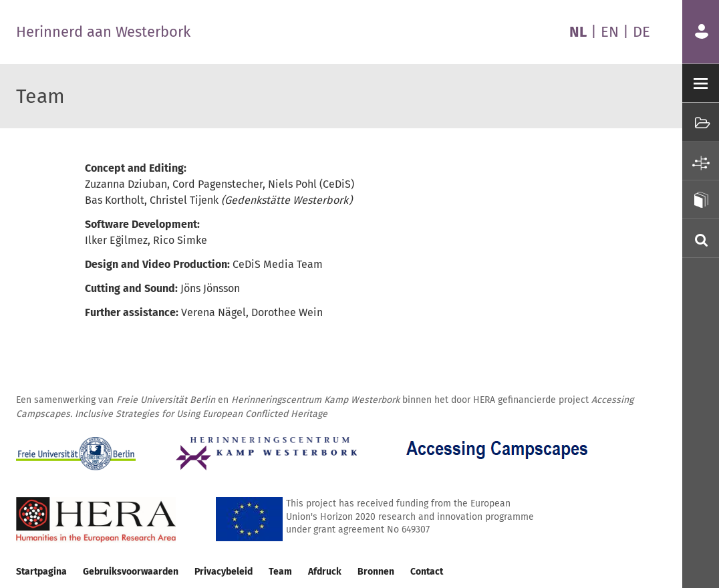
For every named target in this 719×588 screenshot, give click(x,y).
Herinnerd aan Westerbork (103, 32)
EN (610, 32)
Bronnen (376, 572)
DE (641, 32)
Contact (427, 572)
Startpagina (41, 572)
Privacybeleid (224, 572)
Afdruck (325, 572)
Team (280, 572)
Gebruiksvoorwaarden (131, 572)
